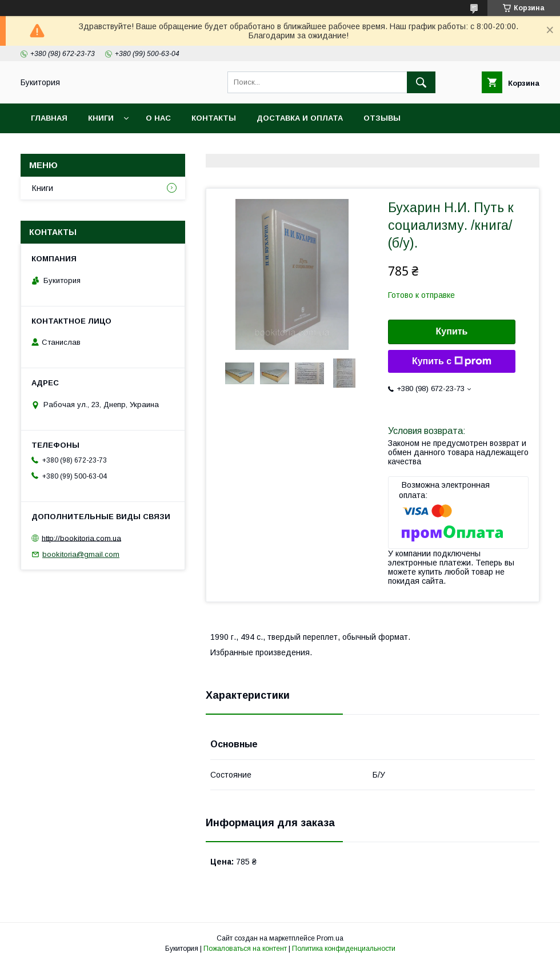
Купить (452, 331)
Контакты (214, 118)
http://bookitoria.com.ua (81, 538)
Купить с (452, 361)
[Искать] (421, 82)
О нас (158, 118)
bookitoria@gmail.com (81, 554)
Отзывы (382, 118)
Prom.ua (330, 938)
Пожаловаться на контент (245, 949)
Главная (49, 118)
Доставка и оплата (300, 118)
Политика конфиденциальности (344, 949)
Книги (101, 118)
